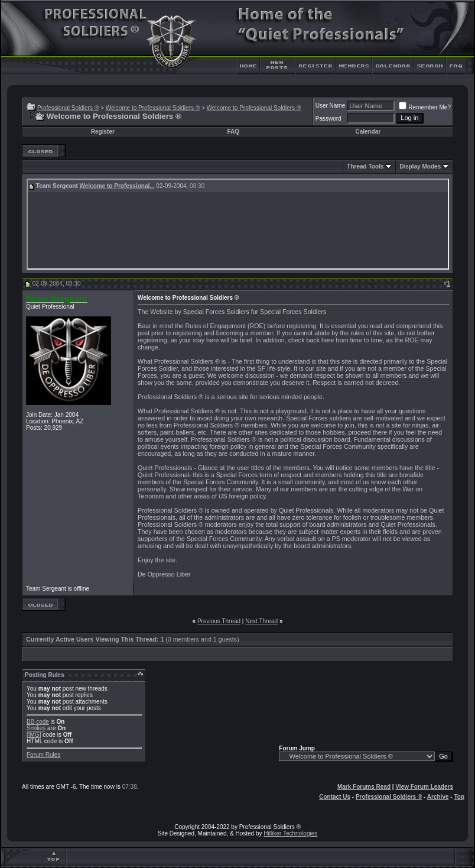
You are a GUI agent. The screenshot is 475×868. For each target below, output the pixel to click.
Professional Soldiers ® (68, 108)
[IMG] (34, 735)
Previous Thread (219, 621)
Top (459, 797)
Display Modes (420, 166)
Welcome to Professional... (117, 186)
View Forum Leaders (424, 787)
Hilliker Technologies (290, 833)
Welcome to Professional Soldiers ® (153, 108)
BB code (38, 722)
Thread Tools (365, 166)
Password (328, 119)
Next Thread (261, 621)
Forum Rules (43, 755)
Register (103, 132)
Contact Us (335, 797)
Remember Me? (425, 107)
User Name (331, 106)
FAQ (233, 132)
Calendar (368, 132)
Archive (438, 797)
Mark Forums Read (364, 787)
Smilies (36, 728)
